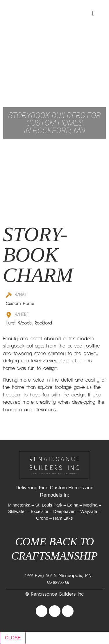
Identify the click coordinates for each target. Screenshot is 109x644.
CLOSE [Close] (13, 638)
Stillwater (17, 511)
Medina (90, 505)
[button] (93, 13)
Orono (42, 518)
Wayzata (89, 511)
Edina (73, 505)
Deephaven (64, 511)
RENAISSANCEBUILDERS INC (55, 466)
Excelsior (40, 511)
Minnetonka (19, 505)
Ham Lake (63, 518)
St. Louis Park (49, 505)
